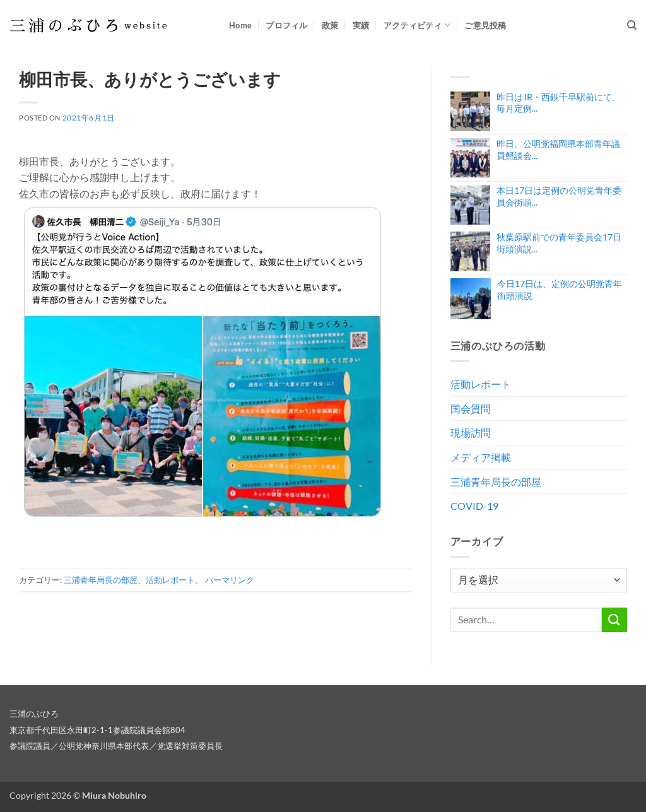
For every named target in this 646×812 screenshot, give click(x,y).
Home (240, 25)
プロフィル (286, 25)
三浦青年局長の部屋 (101, 580)
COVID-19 (474, 506)
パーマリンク (230, 580)
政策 (330, 25)
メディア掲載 (481, 457)
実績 (361, 25)
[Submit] (614, 620)
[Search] (632, 25)
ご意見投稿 (485, 25)
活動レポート (170, 580)
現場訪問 (471, 432)
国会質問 (471, 409)
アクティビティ (417, 25)
